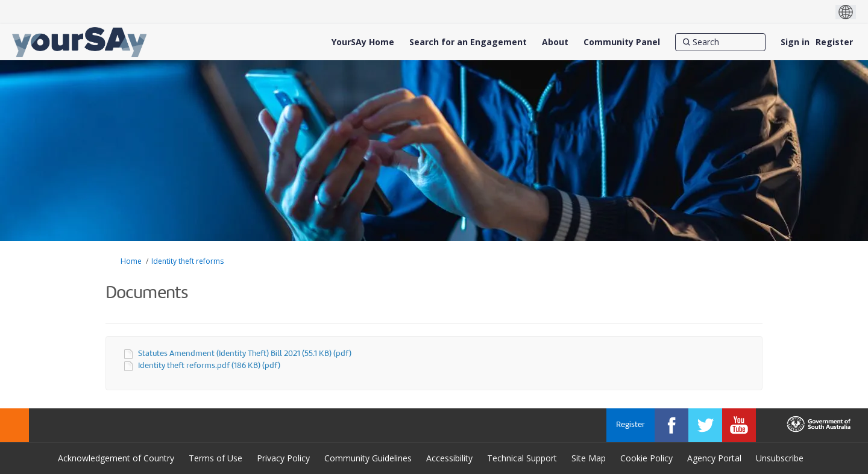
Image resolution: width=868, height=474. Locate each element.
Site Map (589, 458)
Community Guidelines (368, 458)
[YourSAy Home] (363, 42)
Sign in (795, 42)
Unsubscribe (780, 458)
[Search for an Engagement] (468, 42)
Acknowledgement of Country (116, 458)
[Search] (720, 42)
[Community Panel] (622, 42)
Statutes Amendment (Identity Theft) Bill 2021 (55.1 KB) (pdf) (245, 354)
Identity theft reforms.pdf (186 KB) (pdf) (209, 366)
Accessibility (449, 458)
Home (131, 261)
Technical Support (522, 458)
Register (834, 42)
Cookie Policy (646, 458)
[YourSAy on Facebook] (671, 425)
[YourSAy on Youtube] (739, 425)
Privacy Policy (283, 458)
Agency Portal (714, 458)
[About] (555, 42)
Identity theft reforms (187, 261)
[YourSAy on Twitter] (705, 425)
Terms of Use (215, 458)
